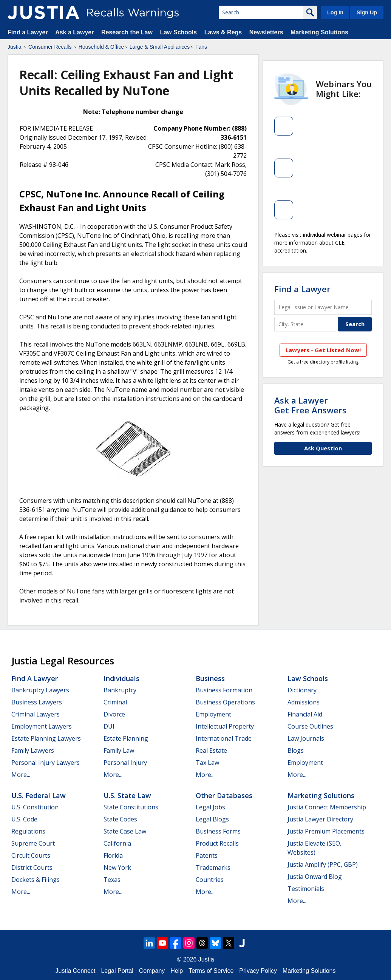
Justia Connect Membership (327, 807)
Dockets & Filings (36, 880)
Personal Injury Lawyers (46, 763)
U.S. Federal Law (39, 795)
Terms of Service (211, 971)
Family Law (119, 750)
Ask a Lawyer (75, 32)
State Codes (120, 819)
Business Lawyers (37, 702)
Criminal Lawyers (36, 714)
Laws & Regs (223, 32)
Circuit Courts (31, 855)
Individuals (121, 678)
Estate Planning (126, 738)
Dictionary (302, 690)
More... (21, 775)
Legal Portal (117, 971)
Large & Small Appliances (160, 47)
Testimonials (306, 889)
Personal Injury (125, 763)
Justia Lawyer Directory (320, 819)
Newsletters (266, 32)
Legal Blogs (212, 819)
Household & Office (101, 47)
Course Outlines (310, 726)
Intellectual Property (225, 726)
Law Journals (306, 738)
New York (117, 868)
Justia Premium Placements (326, 831)
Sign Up (367, 12)
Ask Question (323, 448)
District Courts (32, 868)
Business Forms (218, 831)
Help (177, 971)
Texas (112, 880)
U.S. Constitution (35, 807)
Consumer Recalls (50, 47)
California (117, 843)
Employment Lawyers (42, 726)
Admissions (304, 702)
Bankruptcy (120, 690)
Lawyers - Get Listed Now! (323, 350)
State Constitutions (131, 807)
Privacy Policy (258, 971)
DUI (109, 726)
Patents (207, 855)
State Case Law (125, 831)
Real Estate (211, 750)
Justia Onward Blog (315, 877)
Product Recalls (217, 843)
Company (152, 971)
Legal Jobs (210, 807)
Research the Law (127, 32)
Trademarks (213, 868)
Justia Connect (76, 971)
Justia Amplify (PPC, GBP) (323, 864)
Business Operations (225, 702)
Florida (113, 855)
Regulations (28, 831)
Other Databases (224, 795)
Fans (201, 47)
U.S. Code (24, 819)
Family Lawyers (33, 750)
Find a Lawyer (28, 32)
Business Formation (224, 690)
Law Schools (178, 32)
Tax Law (207, 763)
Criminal (115, 702)
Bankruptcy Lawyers (40, 690)
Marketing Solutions (319, 32)
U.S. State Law (127, 795)
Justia (15, 47)
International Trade (224, 738)
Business (210, 678)
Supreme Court (33, 843)
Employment (213, 714)
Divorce (114, 714)
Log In (335, 12)
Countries (210, 880)
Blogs (296, 750)
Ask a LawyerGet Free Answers (310, 405)
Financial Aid (305, 714)
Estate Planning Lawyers (46, 738)
